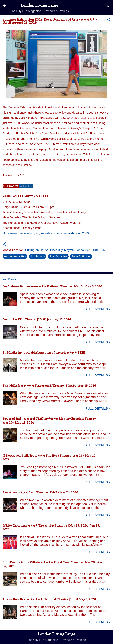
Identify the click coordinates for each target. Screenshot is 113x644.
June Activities (81, 256)
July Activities (58, 256)
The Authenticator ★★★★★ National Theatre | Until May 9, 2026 (49, 599)
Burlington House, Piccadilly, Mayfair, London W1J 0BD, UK (65, 250)
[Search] (109, 6)
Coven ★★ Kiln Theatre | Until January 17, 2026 (37, 319)
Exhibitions (38, 256)
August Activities (15, 256)
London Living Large (40, 5)
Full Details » (98, 309)
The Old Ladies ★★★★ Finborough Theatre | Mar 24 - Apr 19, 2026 (49, 386)
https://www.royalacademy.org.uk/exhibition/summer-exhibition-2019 (46, 233)
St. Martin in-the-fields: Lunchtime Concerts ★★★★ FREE (44, 353)
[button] (109, 20)
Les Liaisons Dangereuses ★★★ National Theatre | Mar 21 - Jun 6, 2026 (52, 286)
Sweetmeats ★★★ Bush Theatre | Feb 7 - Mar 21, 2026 (40, 492)
